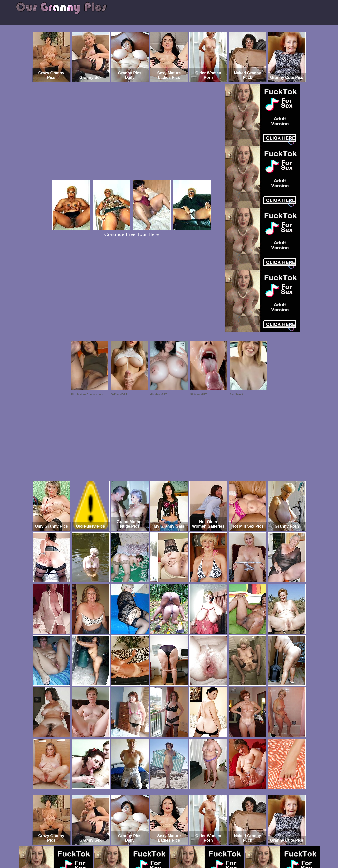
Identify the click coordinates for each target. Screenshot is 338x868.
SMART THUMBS (178, 847)
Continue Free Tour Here (132, 234)
